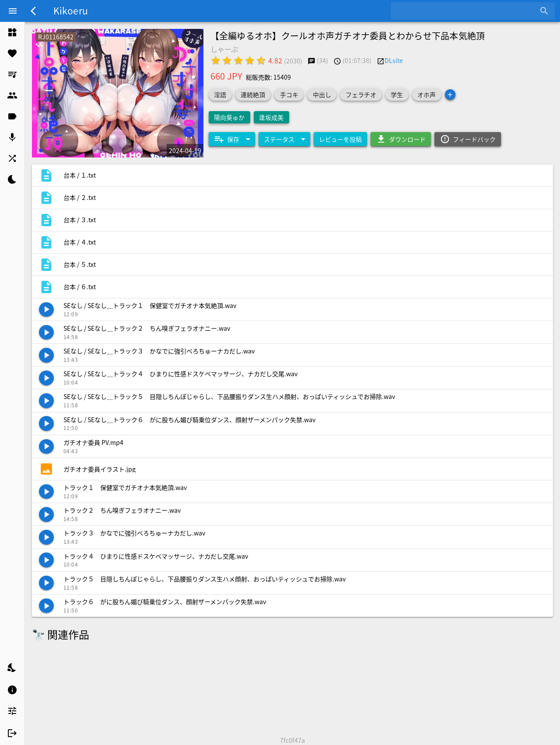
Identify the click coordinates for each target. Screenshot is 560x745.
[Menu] (13, 11)
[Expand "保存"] (232, 139)
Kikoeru (71, 10)
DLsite (394, 60)
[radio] (216, 60)
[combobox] (466, 11)
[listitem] (12, 32)
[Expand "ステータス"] (284, 139)
